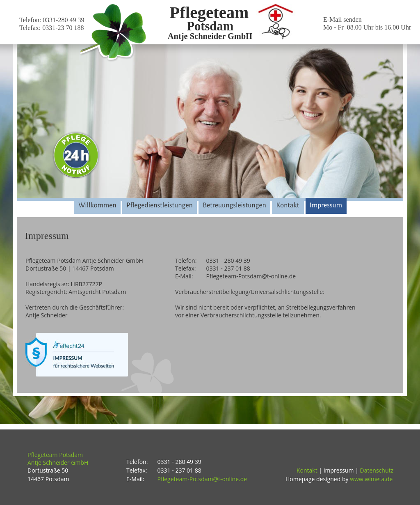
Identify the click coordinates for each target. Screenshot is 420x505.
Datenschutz (377, 470)
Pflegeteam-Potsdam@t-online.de (202, 479)
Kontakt (307, 470)
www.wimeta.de (371, 479)
